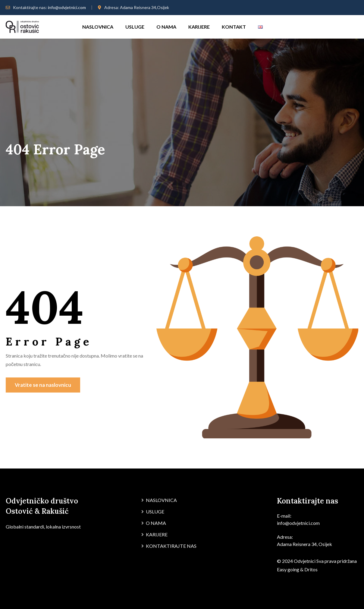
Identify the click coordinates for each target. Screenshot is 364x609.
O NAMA (166, 27)
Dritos (311, 569)
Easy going (288, 569)
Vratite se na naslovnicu (43, 385)
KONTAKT (234, 27)
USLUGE (135, 27)
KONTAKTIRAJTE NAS (171, 546)
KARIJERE (199, 27)
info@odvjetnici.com (67, 7)
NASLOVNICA (98, 27)
